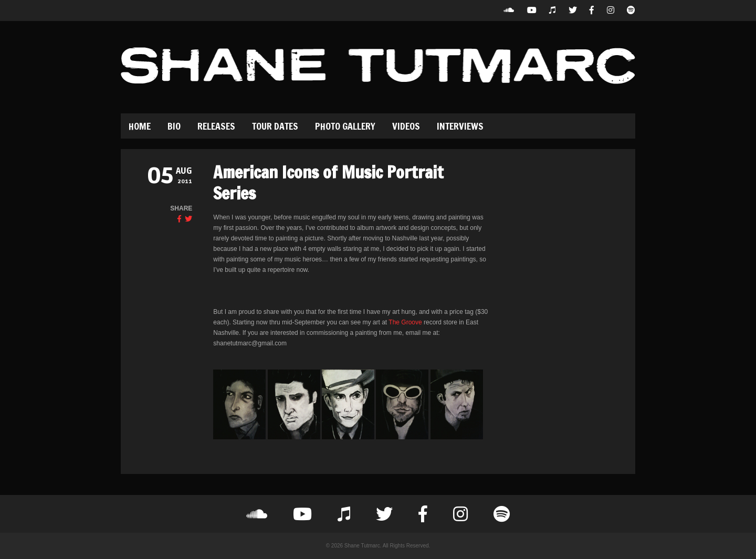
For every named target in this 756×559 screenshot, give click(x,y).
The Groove (405, 322)
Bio (174, 126)
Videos (406, 126)
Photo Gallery (345, 126)
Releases (216, 126)
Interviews (460, 126)
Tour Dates (275, 126)
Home (140, 126)
